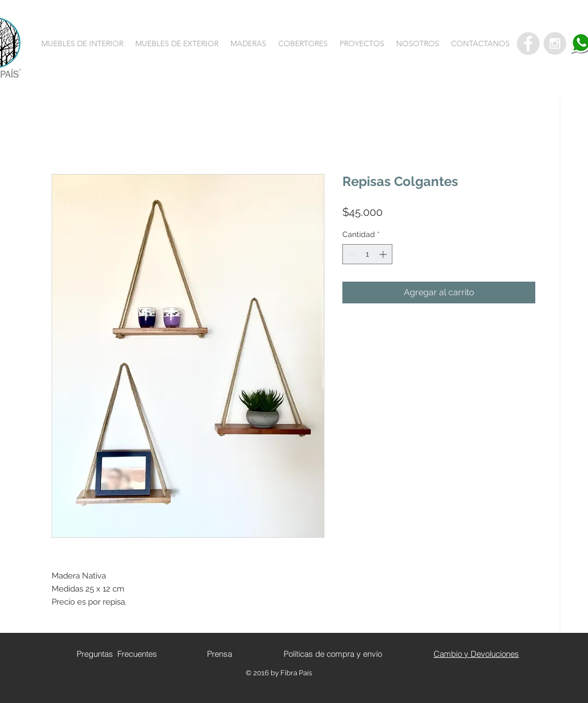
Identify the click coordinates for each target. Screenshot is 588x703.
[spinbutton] (367, 254)
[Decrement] (351, 254)
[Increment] (384, 254)
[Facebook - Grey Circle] (528, 43)
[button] (82, 43)
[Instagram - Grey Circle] (555, 43)
